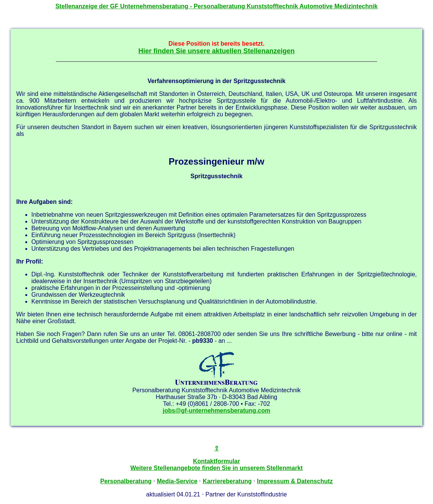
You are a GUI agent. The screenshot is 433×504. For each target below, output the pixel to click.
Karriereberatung (227, 481)
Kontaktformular (216, 461)
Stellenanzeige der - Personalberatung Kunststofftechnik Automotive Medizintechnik (217, 6)
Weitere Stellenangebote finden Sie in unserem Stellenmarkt (216, 468)
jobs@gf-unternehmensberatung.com (216, 411)
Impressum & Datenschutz (295, 481)
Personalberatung (126, 481)
